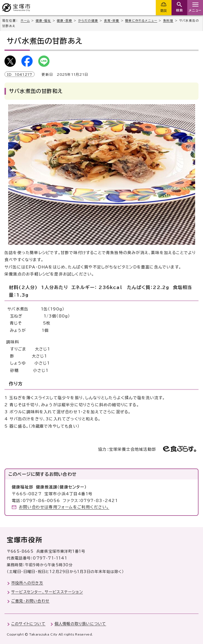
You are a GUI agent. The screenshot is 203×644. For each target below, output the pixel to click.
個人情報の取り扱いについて (80, 624)
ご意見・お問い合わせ (30, 601)
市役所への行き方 (27, 583)
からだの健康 (88, 21)
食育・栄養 (112, 21)
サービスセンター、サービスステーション (47, 592)
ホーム (25, 21)
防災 (164, 11)
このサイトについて (28, 624)
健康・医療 (65, 21)
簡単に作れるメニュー (141, 21)
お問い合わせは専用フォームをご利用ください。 (64, 507)
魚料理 (168, 21)
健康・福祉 (43, 21)
